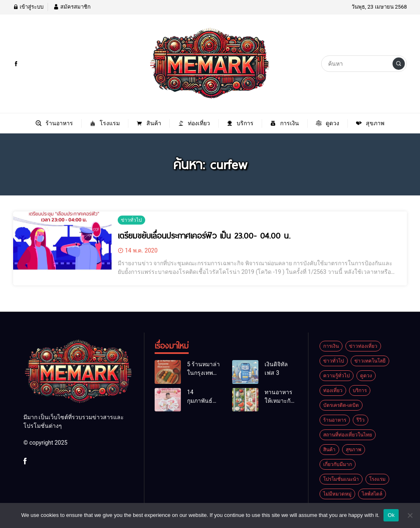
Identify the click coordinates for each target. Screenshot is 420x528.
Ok (391, 515)
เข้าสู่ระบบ (28, 7)
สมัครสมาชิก (72, 7)
